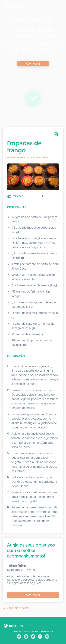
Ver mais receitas (16, 608)
